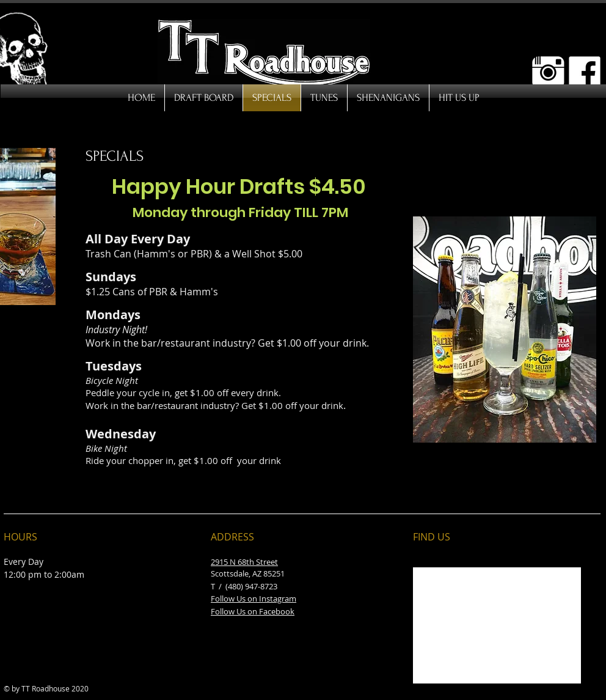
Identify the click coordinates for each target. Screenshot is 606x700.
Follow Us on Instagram (254, 599)
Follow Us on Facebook (253, 611)
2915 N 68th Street (244, 562)
